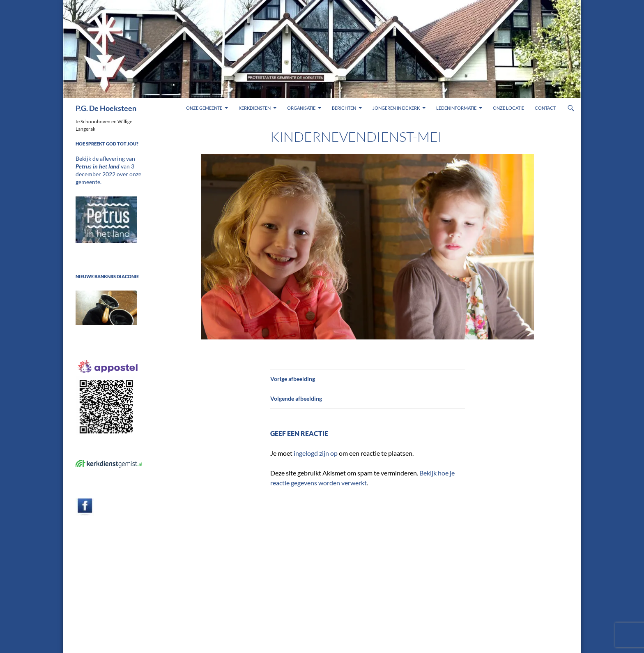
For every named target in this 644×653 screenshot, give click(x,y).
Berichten (344, 108)
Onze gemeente (204, 108)
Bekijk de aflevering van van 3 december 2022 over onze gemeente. (108, 166)
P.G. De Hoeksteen (106, 108)
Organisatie (301, 108)
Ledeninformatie (456, 108)
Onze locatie (508, 108)
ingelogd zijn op (316, 453)
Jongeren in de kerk (396, 108)
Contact (545, 108)
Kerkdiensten (255, 108)
